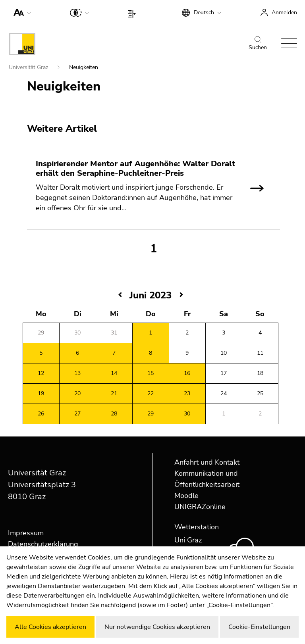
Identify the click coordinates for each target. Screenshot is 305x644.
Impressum (26, 533)
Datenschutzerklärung (43, 544)
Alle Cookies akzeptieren (50, 627)
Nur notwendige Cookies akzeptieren (157, 627)
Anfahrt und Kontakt (207, 462)
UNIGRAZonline (200, 507)
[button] (20, 12)
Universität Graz (29, 67)
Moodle (186, 496)
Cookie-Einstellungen (259, 627)
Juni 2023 (151, 295)
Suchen (258, 44)
